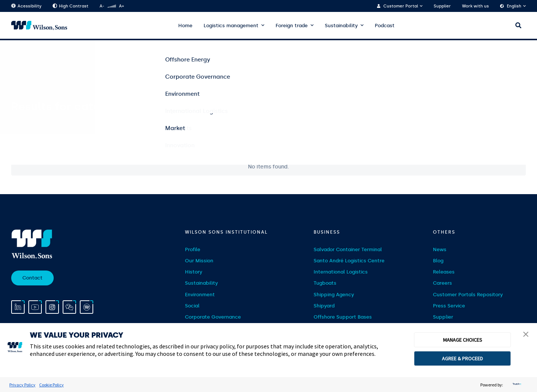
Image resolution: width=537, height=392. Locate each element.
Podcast (385, 26)
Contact (32, 278)
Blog (438, 261)
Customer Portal (401, 6)
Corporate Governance (213, 317)
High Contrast (70, 6)
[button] (526, 335)
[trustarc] (516, 385)
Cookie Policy (51, 385)
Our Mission (199, 261)
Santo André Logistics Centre (349, 261)
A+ (121, 6)
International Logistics (341, 272)
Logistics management (231, 26)
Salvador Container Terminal (348, 249)
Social (192, 306)
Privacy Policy (22, 385)
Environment (200, 295)
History (194, 272)
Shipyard (324, 306)
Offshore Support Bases (343, 317)
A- (102, 6)
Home (185, 26)
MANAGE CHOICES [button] (463, 340)
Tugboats (325, 283)
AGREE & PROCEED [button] (462, 358)
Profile (193, 249)
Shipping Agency (334, 295)
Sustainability (341, 26)
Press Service (449, 306)
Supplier (442, 6)
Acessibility (26, 6)
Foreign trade (292, 26)
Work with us (475, 6)
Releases (444, 272)
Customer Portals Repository (468, 295)
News (440, 249)
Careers (442, 283)
